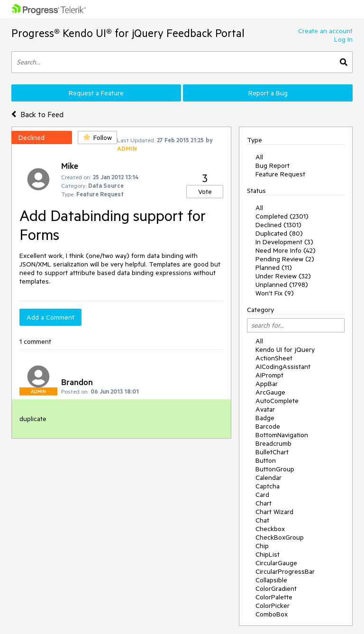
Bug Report (273, 165)
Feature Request (280, 174)
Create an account (325, 31)
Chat (262, 520)
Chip (262, 546)
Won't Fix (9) (275, 293)
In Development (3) (284, 242)
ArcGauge (270, 392)
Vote (205, 192)
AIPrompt (269, 375)
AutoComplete (277, 401)
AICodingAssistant (283, 367)
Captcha (268, 486)
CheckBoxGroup (280, 537)
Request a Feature (96, 93)
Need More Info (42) (286, 250)
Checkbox (270, 529)
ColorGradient (276, 588)
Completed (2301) (282, 216)
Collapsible (271, 580)
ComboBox (272, 614)
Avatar (265, 409)
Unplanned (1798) (282, 285)
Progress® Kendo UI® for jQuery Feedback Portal (128, 33)
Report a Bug (268, 93)
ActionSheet (274, 358)
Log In (343, 39)
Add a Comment (50, 317)
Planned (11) (274, 267)
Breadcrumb (273, 443)
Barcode (268, 426)
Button (266, 460)
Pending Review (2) (285, 259)
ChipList (268, 554)
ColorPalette (274, 597)
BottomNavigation (282, 435)
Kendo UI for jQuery (285, 349)
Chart (264, 503)
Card (262, 495)
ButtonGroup (275, 469)
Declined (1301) (278, 225)
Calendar (268, 478)
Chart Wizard (274, 512)
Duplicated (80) (279, 233)
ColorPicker (273, 606)
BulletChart (272, 452)
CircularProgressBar (285, 571)
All (259, 157)
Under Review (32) (283, 276)
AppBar (267, 384)
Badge (265, 418)
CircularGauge (276, 563)
